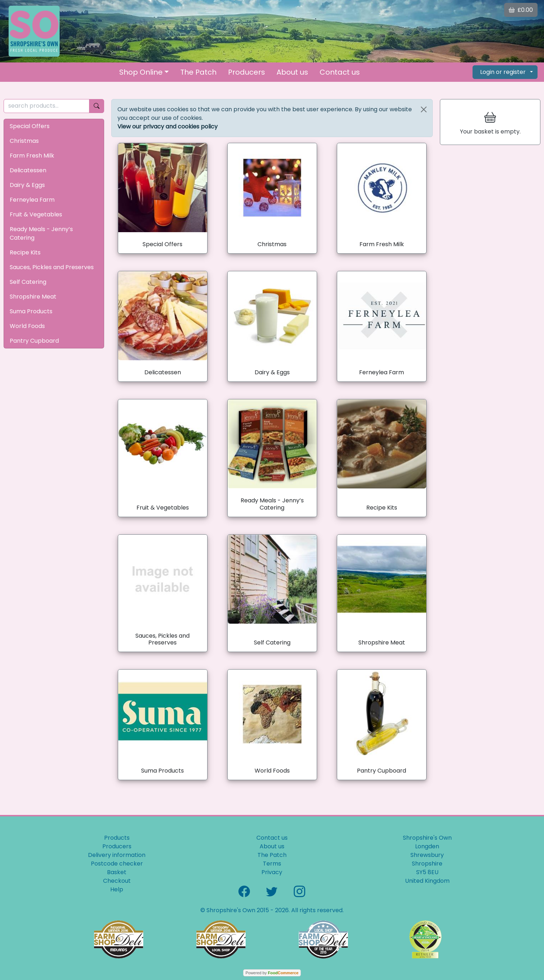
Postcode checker (117, 864)
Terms (272, 864)
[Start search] (97, 106)
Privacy (272, 872)
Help (117, 889)
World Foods (27, 326)
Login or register (503, 72)
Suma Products (31, 311)
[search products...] (47, 106)
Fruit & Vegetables (36, 214)
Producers (247, 72)
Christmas (24, 141)
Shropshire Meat (33, 297)
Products (117, 838)
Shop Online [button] (141, 72)
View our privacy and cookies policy (168, 126)
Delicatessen (28, 170)
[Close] (424, 109)
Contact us (340, 72)
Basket (117, 872)
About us (292, 72)
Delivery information (117, 855)
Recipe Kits (25, 252)
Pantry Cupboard (34, 341)
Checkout (117, 881)
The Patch (198, 72)
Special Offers (30, 126)
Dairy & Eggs (27, 185)
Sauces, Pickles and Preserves (52, 267)
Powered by (272, 973)
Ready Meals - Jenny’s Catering (41, 233)
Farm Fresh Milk (32, 156)
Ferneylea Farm (32, 200)
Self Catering (28, 282)
